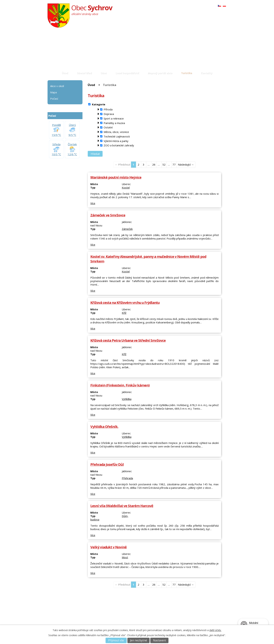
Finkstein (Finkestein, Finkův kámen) (120, 385)
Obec (104, 73)
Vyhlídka (127, 399)
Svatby (91, 617)
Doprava (109, 114)
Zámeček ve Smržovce (108, 215)
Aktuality (92, 607)
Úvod (65, 73)
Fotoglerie (93, 611)
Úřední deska (63, 614)
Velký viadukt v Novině (109, 547)
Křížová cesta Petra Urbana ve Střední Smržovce (128, 340)
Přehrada (127, 478)
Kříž (124, 313)
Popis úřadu (62, 611)
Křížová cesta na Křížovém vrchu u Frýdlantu (125, 303)
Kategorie (99, 104)
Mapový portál (128, 617)
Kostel (126, 188)
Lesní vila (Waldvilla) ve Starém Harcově (122, 506)
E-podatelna (62, 617)
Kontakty (207, 73)
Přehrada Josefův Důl (107, 464)
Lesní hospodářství (127, 73)
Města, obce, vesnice (116, 132)
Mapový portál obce (160, 73)
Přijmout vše (116, 640)
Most (125, 557)
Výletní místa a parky (116, 141)
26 (154, 164)
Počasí (54, 99)
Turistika (187, 73)
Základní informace (66, 607)
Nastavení (159, 640)
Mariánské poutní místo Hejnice (116, 177)
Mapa (53, 92)
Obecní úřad (84, 73)
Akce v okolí (57, 86)
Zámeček (127, 229)
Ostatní (108, 127)
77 (174, 164)
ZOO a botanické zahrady (119, 145)
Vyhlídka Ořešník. (104, 427)
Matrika (92, 614)
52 (164, 164)
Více (93, 203)
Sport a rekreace (114, 118)
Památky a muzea (114, 123)
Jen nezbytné (138, 640)
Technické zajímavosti (117, 136)
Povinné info (62, 621)
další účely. (215, 630)
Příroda (108, 109)
